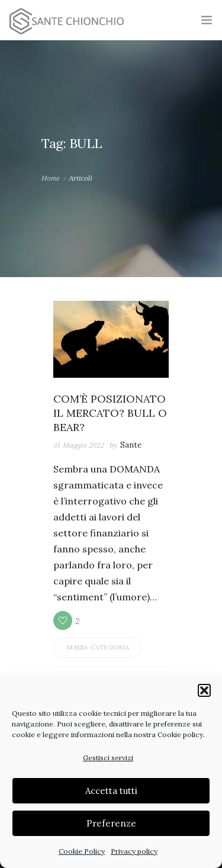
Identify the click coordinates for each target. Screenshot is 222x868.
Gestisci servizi (108, 758)
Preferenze (111, 823)
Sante (131, 445)
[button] (204, 690)
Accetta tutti (111, 791)
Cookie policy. (181, 734)
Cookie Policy (82, 851)
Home (51, 178)
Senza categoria (98, 647)
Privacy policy (134, 851)
